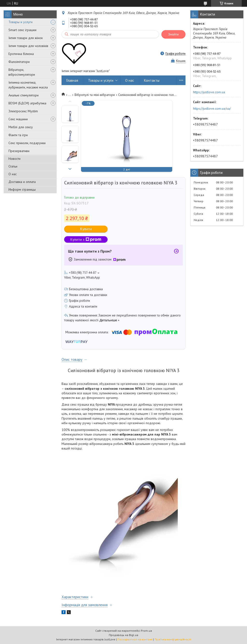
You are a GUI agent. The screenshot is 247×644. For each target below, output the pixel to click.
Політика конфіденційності (173, 639)
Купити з (86, 239)
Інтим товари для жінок (26, 38)
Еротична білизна (21, 54)
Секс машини (18, 119)
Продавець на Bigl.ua (123, 635)
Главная (72, 80)
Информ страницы (22, 189)
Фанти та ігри (18, 135)
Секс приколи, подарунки (27, 143)
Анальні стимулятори (24, 95)
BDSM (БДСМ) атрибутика (27, 103)
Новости (14, 159)
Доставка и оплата (22, 182)
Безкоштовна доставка (86, 289)
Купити (86, 229)
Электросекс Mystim (23, 111)
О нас (13, 174)
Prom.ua (146, 631)
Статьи (13, 166)
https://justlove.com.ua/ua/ (212, 108)
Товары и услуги (21, 22)
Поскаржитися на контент (135, 639)
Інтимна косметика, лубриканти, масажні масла (28, 85)
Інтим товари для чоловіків (28, 46)
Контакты (152, 80)
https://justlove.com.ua (209, 92)
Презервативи (19, 151)
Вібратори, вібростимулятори (22, 72)
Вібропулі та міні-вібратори (95, 95)
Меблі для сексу (21, 127)
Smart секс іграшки (22, 30)
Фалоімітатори (19, 62)
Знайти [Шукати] (173, 34)
